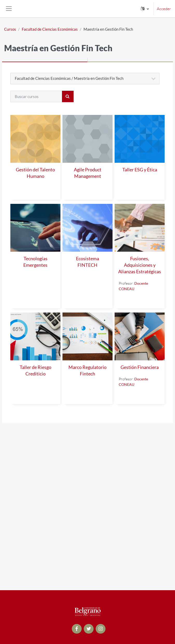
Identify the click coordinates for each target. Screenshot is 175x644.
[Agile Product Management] (87, 139)
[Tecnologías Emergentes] (35, 228)
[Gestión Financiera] (140, 336)
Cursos (10, 29)
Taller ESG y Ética (140, 170)
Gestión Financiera (140, 367)
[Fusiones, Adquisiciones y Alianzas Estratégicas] (140, 228)
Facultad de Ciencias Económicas (50, 29)
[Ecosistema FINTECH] (87, 228)
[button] (145, 9)
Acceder (164, 9)
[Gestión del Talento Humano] (35, 139)
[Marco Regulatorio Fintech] (87, 336)
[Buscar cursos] (36, 96)
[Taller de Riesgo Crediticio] (35, 336)
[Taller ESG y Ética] (140, 139)
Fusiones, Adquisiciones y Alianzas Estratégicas (140, 265)
